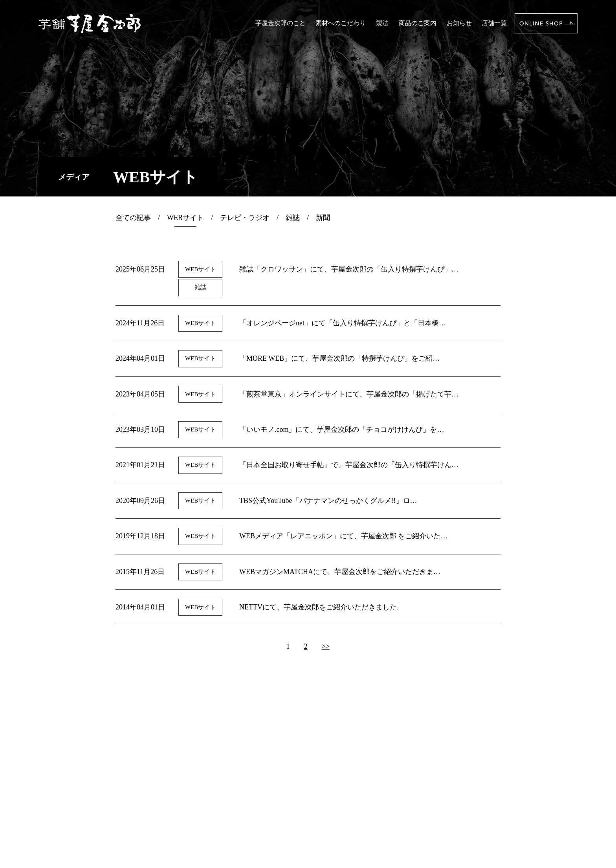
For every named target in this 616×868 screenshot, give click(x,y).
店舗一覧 (494, 23)
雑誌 (293, 218)
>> (326, 646)
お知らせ (459, 23)
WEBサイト (185, 218)
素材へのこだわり (341, 23)
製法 (382, 23)
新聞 (323, 218)
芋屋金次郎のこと (280, 23)
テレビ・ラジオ (245, 218)
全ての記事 (133, 218)
